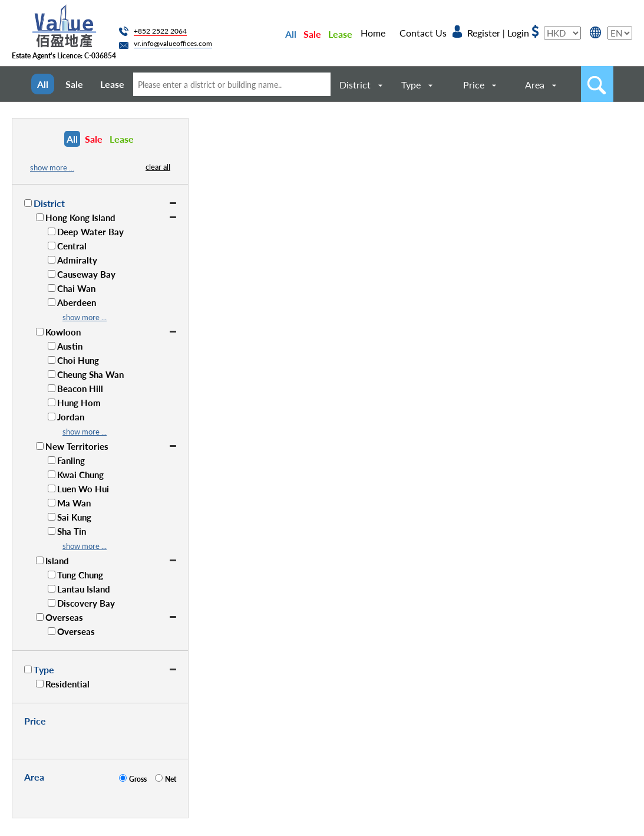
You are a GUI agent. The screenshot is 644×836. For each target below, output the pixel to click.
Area (535, 85)
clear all (158, 167)
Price (474, 85)
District (355, 85)
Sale (312, 34)
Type (411, 85)
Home (373, 33)
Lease (340, 34)
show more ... (52, 167)
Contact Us (423, 33)
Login (518, 33)
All (291, 34)
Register (484, 33)
